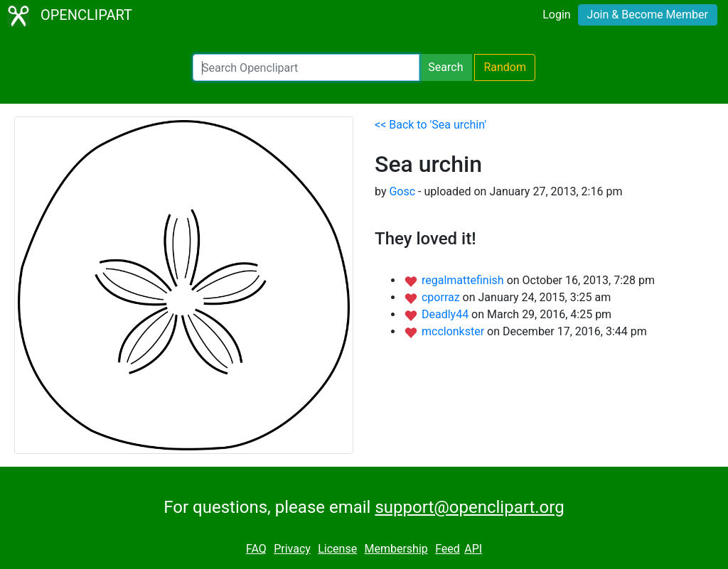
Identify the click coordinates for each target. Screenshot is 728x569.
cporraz (442, 297)
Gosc (402, 191)
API (473, 549)
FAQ (256, 549)
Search (445, 67)
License (337, 549)
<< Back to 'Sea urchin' (430, 125)
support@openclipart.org (469, 507)
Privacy (292, 549)
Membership (396, 549)
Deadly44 (446, 314)
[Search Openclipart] (306, 67)
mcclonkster (454, 331)
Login (556, 15)
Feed (448, 549)
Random (505, 67)
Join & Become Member (648, 15)
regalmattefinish (464, 280)
